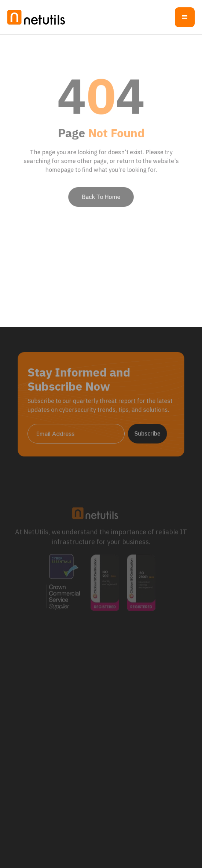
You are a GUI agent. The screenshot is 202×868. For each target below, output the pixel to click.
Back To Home (101, 193)
